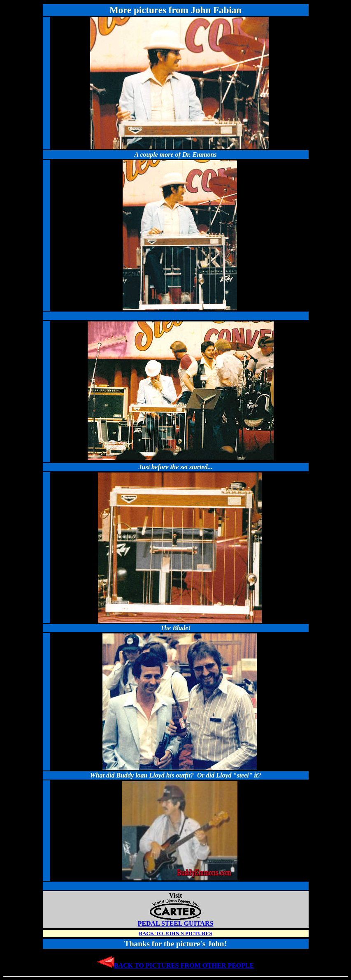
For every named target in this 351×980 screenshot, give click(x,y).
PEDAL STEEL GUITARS (176, 921)
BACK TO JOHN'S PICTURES (175, 933)
